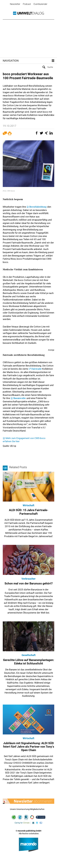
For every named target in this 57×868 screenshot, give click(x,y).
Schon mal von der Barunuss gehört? (29, 583)
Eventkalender (40, 4)
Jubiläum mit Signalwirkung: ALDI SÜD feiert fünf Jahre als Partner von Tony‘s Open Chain (29, 747)
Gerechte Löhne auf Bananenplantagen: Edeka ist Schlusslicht (29, 662)
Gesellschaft (29, 655)
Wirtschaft (28, 505)
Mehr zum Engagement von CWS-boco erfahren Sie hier (24, 440)
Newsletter (15, 4)
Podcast (27, 4)
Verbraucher (28, 579)
